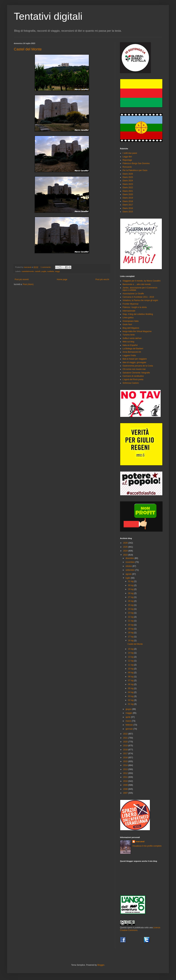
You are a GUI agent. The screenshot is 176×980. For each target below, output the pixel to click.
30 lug (131, 585)
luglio (128, 578)
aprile (128, 717)
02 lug (131, 700)
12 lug (131, 661)
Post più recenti (22, 279)
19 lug (131, 629)
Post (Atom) (28, 284)
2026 (126, 543)
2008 (126, 789)
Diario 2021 (128, 191)
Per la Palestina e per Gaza (135, 170)
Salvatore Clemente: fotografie (136, 373)
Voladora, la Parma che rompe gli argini (140, 300)
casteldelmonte (28, 271)
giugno (129, 709)
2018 (126, 750)
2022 (126, 734)
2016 (126, 758)
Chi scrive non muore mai (134, 369)
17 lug (131, 637)
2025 (126, 547)
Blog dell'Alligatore (131, 328)
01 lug (131, 704)
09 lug (131, 673)
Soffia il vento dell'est (132, 338)
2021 (126, 738)
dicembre (130, 558)
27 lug (131, 597)
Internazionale (129, 311)
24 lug (131, 609)
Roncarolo (127, 167)
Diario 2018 (128, 201)
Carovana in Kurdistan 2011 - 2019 (138, 297)
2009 (126, 785)
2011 (126, 777)
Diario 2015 (128, 212)
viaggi (57, 271)
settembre (130, 570)
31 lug (131, 581)
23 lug (131, 613)
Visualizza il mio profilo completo (147, 846)
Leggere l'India (129, 356)
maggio (129, 713)
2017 (126, 754)
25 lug (131, 605)
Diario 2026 (128, 174)
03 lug (131, 696)
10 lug (131, 669)
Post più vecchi (102, 279)
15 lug (131, 649)
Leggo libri (127, 157)
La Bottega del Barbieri (133, 349)
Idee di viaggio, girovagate (134, 362)
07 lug (131, 680)
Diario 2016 (128, 208)
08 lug (131, 677)
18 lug (131, 633)
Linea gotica (128, 318)
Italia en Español (130, 345)
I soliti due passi (130, 153)
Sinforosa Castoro (131, 383)
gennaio (129, 729)
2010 (126, 781)
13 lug (131, 657)
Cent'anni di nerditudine (133, 376)
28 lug (131, 593)
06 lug (131, 684)
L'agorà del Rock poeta (133, 379)
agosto (129, 574)
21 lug (131, 621)
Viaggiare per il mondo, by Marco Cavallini (142, 281)
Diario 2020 (128, 194)
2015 (126, 761)
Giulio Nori (127, 324)
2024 (126, 551)
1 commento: (46, 267)
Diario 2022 (128, 188)
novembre (130, 562)
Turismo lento (129, 335)
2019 (126, 746)
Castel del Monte (28, 49)
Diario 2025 (128, 177)
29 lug (131, 589)
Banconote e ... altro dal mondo (137, 284)
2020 (126, 742)
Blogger (101, 965)
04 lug (131, 692)
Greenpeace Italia (131, 321)
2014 (126, 765)
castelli (38, 271)
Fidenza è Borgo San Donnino (136, 163)
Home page (62, 279)
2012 (126, 773)
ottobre (129, 566)
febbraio (130, 725)
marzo (129, 721)
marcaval (140, 842)
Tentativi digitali (48, 16)
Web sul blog (128, 342)
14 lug (131, 653)
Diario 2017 (128, 205)
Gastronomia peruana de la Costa (138, 366)
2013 (126, 769)
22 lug (131, 617)
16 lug (131, 641)
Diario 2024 (128, 181)
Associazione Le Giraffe (133, 294)
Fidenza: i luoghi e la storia (135, 307)
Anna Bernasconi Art (132, 352)
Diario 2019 (128, 198)
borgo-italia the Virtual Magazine (137, 331)
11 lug (131, 665)
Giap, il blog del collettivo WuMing (138, 314)
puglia (44, 271)
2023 (126, 555)
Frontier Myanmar (131, 304)
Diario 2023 (128, 184)
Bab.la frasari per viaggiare (135, 359)
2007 (126, 793)
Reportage (127, 160)
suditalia (51, 271)
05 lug (131, 688)
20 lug (131, 625)
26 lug (131, 601)
